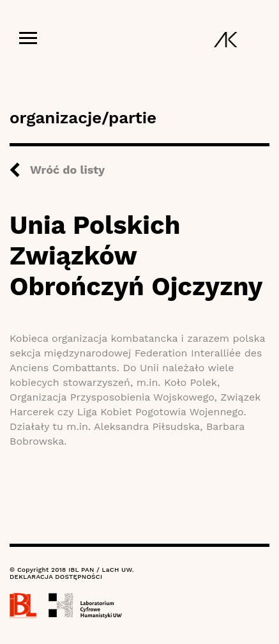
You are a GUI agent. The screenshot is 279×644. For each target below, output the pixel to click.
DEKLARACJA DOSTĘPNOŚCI (56, 577)
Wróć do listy (67, 170)
